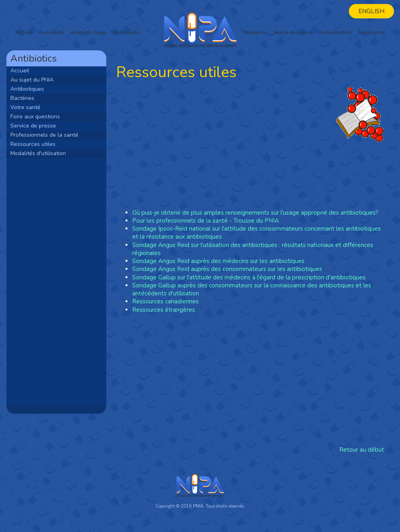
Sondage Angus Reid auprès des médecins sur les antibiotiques (218, 261)
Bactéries (22, 98)
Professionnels (335, 32)
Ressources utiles (33, 144)
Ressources (372, 32)
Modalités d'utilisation (38, 153)
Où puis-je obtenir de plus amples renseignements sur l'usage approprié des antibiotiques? (255, 213)
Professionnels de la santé (44, 135)
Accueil (24, 32)
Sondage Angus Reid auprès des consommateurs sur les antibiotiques (227, 269)
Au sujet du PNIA (32, 80)
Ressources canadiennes (165, 301)
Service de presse (293, 32)
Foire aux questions (35, 117)
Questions (255, 32)
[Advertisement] (56, 281)
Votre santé (126, 32)
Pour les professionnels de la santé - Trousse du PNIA (206, 221)
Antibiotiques (27, 89)
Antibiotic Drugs (89, 32)
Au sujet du (51, 32)
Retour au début (362, 450)
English (371, 11)
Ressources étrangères (164, 310)
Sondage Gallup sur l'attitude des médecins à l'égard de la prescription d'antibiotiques (249, 277)
